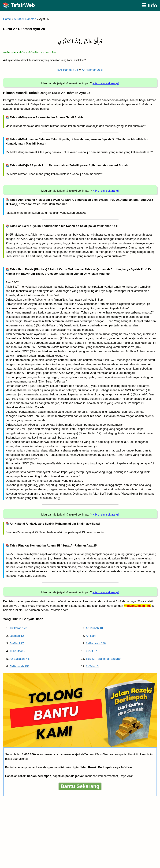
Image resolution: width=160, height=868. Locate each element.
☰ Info (149, 5)
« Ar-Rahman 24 (68, 70)
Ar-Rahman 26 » (92, 70)
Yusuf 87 (91, 651)
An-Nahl (91, 636)
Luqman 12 (17, 636)
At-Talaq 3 (92, 666)
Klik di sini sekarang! (106, 83)
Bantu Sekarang (80, 786)
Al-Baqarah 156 (96, 643)
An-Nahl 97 (17, 643)
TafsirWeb (23, 5)
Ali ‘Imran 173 (18, 628)
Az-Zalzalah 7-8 (20, 659)
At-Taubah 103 (95, 628)
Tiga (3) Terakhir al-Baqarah (104, 659)
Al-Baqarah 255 (20, 666)
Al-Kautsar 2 (17, 651)
